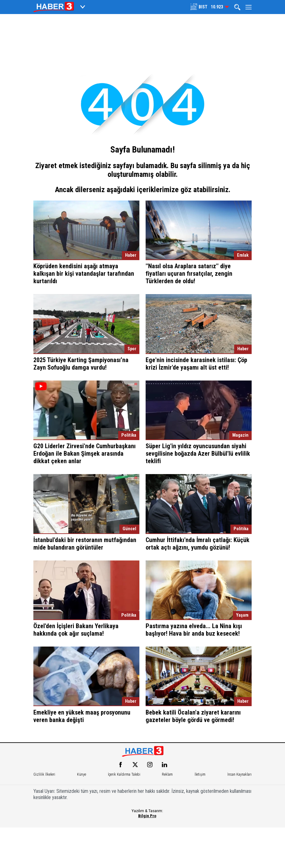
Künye (82, 774)
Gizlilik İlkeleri (44, 774)
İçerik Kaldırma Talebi (124, 774)
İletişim (200, 774)
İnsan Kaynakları (239, 774)
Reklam (167, 774)
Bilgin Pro (147, 816)
